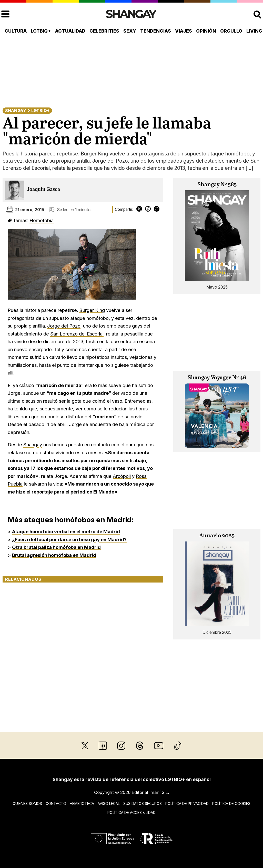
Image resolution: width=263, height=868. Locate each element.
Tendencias (156, 31)
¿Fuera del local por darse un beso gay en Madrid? (69, 539)
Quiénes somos (27, 803)
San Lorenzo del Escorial (77, 334)
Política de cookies (231, 803)
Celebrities (104, 31)
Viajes (184, 31)
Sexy (130, 31)
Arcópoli (122, 476)
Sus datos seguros (143, 803)
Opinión (206, 31)
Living (254, 31)
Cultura (16, 31)
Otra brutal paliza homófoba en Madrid (56, 547)
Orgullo (231, 31)
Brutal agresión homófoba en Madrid (54, 555)
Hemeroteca (82, 803)
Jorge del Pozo (64, 326)
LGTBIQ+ (41, 31)
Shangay (16, 111)
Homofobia (42, 220)
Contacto (56, 803)
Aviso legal (109, 803)
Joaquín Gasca (43, 189)
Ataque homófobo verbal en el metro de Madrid (66, 531)
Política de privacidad (187, 803)
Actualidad (70, 31)
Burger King (92, 310)
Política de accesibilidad (131, 812)
